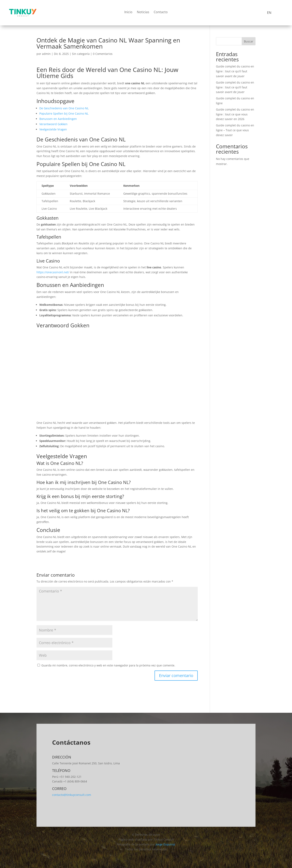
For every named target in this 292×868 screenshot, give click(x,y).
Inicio (128, 12)
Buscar (249, 41)
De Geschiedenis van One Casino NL (64, 108)
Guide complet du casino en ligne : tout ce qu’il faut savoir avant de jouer (235, 71)
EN (269, 13)
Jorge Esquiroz (165, 844)
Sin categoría (81, 54)
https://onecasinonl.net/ (53, 272)
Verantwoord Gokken (53, 124)
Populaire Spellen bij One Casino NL (64, 113)
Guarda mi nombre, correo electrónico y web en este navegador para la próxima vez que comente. (108, 665)
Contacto (161, 12)
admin (46, 54)
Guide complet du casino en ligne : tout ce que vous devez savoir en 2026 (235, 114)
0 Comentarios (103, 54)
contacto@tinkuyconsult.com (72, 795)
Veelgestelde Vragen (53, 129)
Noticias (143, 12)
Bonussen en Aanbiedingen (58, 119)
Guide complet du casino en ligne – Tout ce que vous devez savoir (235, 130)
